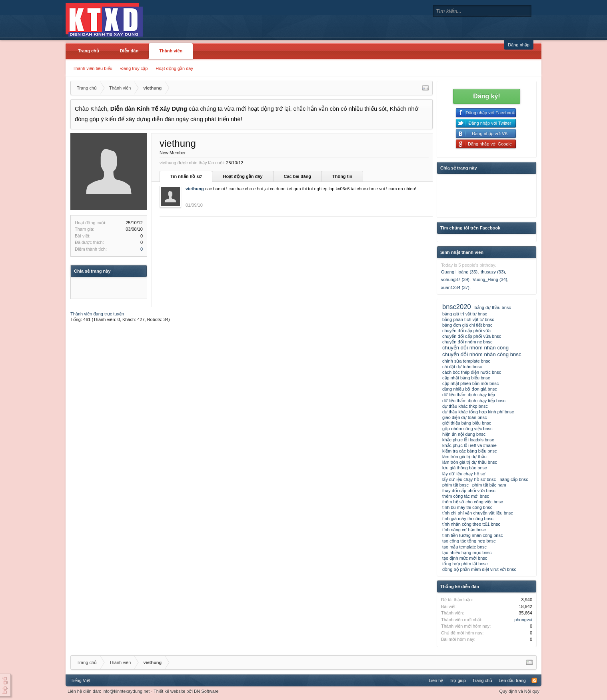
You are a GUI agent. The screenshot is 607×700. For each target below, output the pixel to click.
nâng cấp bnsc (514, 479)
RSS (534, 680)
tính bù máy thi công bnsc (467, 507)
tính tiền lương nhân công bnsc (472, 535)
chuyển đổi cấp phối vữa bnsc (472, 336)
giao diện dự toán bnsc (464, 417)
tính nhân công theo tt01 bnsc (471, 524)
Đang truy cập (134, 68)
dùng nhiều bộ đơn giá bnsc (470, 389)
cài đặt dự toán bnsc (462, 367)
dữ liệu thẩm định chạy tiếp (469, 395)
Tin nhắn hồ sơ (186, 176)
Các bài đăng (298, 176)
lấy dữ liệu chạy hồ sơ (464, 474)
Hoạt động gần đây (174, 68)
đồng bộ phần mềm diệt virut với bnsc (479, 569)
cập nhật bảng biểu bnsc (466, 378)
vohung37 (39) (455, 279)
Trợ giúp (458, 680)
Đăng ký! (487, 96)
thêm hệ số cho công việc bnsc (473, 502)
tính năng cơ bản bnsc (464, 530)
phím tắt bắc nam (489, 485)
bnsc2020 (457, 307)
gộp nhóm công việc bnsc (467, 429)
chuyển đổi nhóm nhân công (475, 348)
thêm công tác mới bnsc (466, 496)
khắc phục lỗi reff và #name (469, 445)
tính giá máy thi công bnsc (468, 519)
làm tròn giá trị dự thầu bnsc (470, 462)
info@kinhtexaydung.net (126, 691)
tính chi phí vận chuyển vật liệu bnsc (478, 513)
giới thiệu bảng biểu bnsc (467, 423)
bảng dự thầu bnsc (493, 307)
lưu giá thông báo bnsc (465, 468)
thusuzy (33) (493, 272)
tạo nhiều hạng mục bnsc (467, 552)
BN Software (206, 691)
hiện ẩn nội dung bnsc (464, 434)
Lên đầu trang (512, 680)
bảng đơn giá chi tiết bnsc (467, 325)
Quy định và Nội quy (520, 691)
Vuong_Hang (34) (490, 279)
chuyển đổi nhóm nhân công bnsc (482, 354)
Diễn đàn (129, 51)
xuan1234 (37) (455, 287)
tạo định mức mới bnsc (465, 558)
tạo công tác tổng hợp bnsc (469, 541)
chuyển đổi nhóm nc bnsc (467, 342)
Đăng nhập (519, 45)
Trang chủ (89, 51)
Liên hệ (436, 680)
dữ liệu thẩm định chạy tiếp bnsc (474, 401)
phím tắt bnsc (455, 485)
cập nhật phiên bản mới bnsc (470, 383)
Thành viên (171, 51)
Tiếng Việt (81, 680)
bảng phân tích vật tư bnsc (468, 319)
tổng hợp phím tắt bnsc (465, 564)
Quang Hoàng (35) (459, 272)
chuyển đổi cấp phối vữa (466, 331)
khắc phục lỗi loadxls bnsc (468, 440)
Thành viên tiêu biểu (93, 68)
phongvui (523, 620)
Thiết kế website (169, 691)
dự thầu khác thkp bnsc (465, 406)
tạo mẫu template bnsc (464, 547)
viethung (195, 189)
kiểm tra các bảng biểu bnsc (470, 451)
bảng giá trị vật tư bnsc (465, 314)
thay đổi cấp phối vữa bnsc (469, 491)
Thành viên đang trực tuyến (97, 314)
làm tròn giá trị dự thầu (464, 457)
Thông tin (342, 176)
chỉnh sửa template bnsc (466, 361)
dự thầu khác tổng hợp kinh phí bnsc (478, 412)
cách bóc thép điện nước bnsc (472, 372)
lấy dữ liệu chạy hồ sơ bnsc (469, 479)
